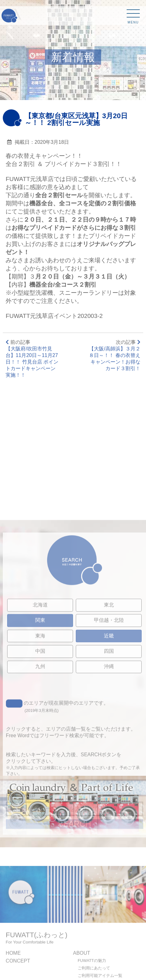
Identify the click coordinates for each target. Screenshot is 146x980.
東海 (40, 702)
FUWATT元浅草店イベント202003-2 (54, 316)
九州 (40, 733)
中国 (40, 718)
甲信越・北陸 (109, 687)
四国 (109, 718)
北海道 (40, 671)
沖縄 (109, 733)
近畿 (109, 702)
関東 (40, 687)
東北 (109, 671)
